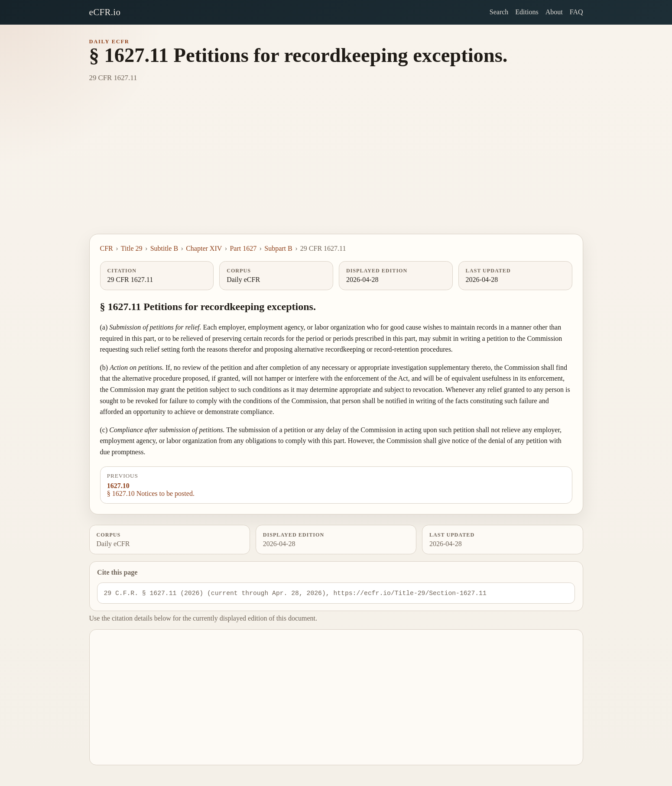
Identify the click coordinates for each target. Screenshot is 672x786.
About (554, 12)
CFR (107, 248)
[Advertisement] (336, 169)
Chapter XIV (204, 248)
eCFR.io (105, 12)
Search (499, 12)
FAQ (576, 12)
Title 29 (132, 248)
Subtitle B (164, 248)
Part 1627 (243, 248)
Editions (527, 12)
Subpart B (278, 248)
